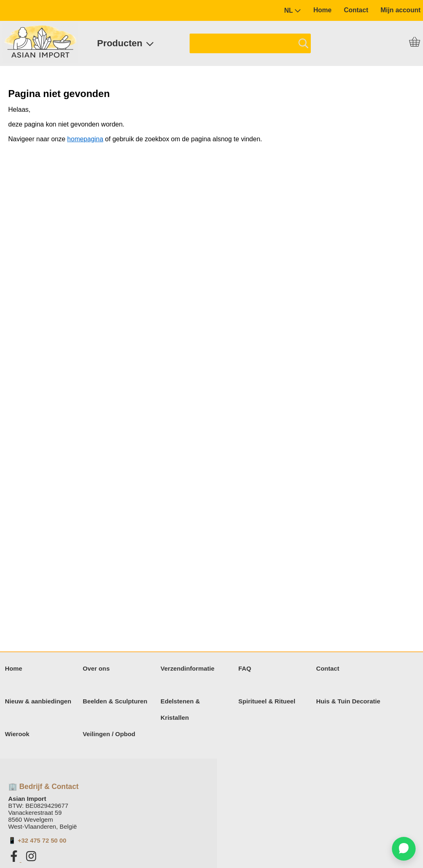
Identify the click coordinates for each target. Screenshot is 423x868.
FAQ (245, 668)
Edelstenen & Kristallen (180, 709)
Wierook (17, 734)
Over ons (96, 668)
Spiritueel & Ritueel (267, 701)
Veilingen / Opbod (109, 734)
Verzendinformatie (188, 668)
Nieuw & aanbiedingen (38, 701)
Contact (356, 10)
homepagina (85, 139)
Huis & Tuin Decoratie (348, 701)
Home (322, 10)
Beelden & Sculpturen (115, 701)
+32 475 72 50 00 (42, 840)
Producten (126, 43)
